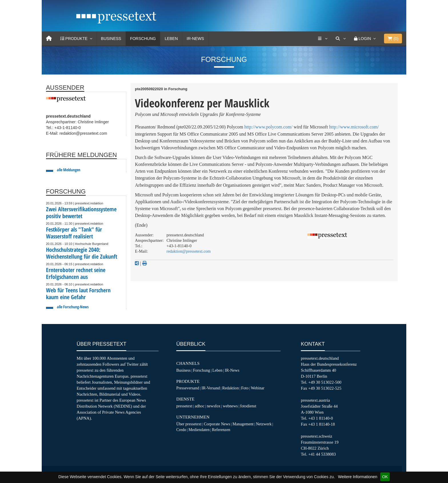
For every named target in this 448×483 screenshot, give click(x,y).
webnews (230, 406)
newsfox (214, 406)
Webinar (258, 388)
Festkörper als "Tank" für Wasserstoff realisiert (74, 233)
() (393, 39)
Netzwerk (264, 424)
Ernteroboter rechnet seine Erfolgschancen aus (76, 273)
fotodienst (248, 406)
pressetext (184, 406)
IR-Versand (211, 388)
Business (111, 39)
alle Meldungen (69, 170)
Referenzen (221, 430)
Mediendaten (199, 430)
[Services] (323, 39)
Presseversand (188, 388)
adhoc (200, 406)
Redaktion (231, 388)
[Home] (49, 39)
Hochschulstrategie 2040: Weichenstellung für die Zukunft (82, 253)
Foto (245, 388)
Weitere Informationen (358, 477)
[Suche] (341, 39)
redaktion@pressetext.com (189, 251)
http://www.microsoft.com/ (354, 127)
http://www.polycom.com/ (268, 127)
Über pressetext (189, 424)
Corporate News (217, 424)
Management (243, 424)
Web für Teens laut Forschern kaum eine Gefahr (78, 294)
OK (385, 477)
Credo (181, 430)
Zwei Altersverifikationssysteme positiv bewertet (81, 213)
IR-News (195, 39)
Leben (171, 39)
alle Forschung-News (73, 307)
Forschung (143, 39)
